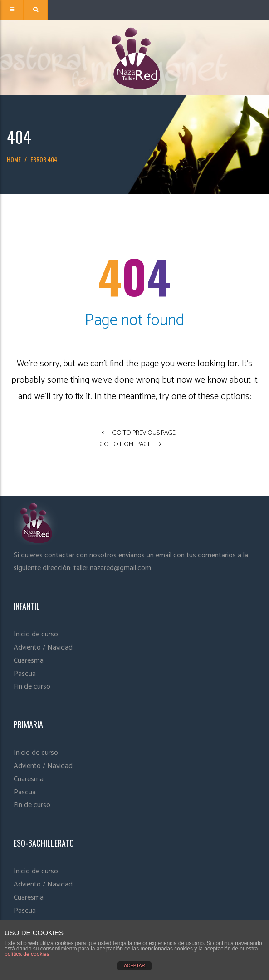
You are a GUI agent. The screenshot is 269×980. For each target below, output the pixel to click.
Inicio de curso (36, 634)
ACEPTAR (134, 966)
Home (14, 159)
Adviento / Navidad (43, 648)
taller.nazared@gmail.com (112, 568)
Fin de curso (32, 687)
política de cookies (27, 954)
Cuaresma (29, 661)
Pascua (25, 674)
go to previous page (139, 433)
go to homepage (130, 445)
